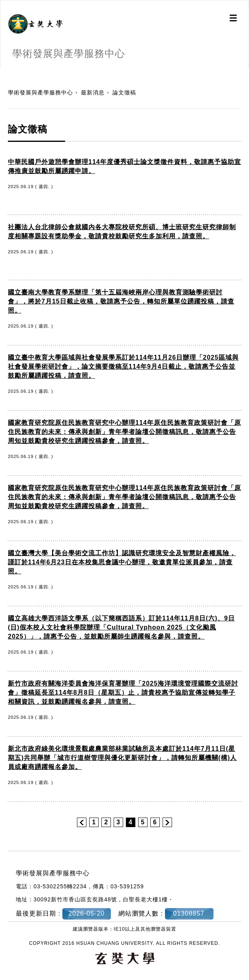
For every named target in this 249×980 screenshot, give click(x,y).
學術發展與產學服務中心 (40, 92)
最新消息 (93, 92)
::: (3, 73)
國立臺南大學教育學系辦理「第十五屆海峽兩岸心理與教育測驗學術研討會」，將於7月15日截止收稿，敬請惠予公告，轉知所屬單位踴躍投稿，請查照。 (121, 301)
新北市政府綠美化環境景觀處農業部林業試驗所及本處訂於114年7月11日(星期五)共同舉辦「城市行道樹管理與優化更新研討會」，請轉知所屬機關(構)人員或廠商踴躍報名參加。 (122, 758)
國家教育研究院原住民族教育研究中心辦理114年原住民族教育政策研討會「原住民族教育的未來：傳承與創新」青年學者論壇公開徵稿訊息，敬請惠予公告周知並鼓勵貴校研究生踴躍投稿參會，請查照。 (124, 432)
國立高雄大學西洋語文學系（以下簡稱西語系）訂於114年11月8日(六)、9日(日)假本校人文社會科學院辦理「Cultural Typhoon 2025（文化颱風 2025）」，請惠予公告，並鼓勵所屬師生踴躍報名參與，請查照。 (121, 627)
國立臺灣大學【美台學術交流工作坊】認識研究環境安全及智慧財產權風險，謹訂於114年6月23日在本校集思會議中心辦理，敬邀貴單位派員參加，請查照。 (122, 562)
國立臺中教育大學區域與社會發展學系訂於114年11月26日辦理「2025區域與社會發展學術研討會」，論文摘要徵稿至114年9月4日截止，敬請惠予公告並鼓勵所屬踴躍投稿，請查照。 (123, 367)
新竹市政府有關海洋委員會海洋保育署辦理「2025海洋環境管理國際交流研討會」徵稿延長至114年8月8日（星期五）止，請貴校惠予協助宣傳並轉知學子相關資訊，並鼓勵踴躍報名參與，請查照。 (123, 693)
